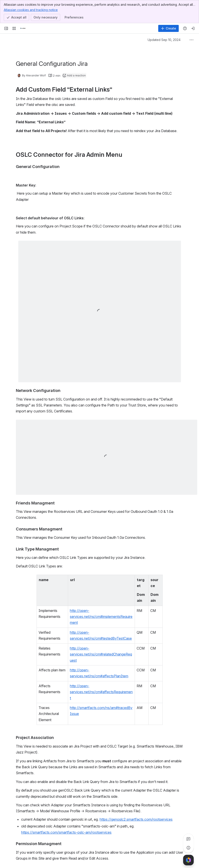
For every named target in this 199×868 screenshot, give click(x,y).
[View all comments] (188, 839)
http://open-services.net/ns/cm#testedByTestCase (100, 614)
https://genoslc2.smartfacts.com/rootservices (136, 765)
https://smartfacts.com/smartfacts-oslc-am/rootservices (66, 778)
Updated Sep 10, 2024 (164, 40)
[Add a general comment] (36, 858)
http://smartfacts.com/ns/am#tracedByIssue (96, 659)
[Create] (168, 28)
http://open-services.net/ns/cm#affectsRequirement (101, 650)
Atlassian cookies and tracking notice (31, 10)
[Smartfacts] (23, 28)
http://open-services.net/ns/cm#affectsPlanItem (99, 640)
